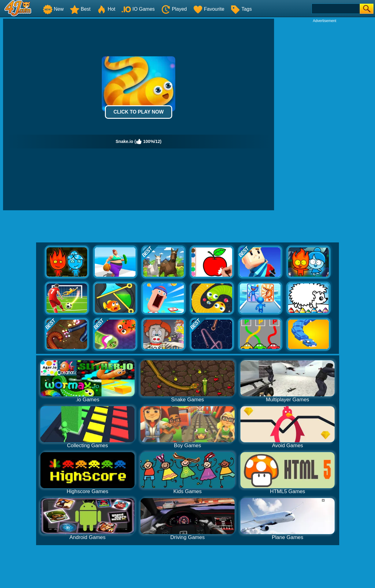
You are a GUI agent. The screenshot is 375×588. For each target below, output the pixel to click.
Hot (106, 9)
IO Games (138, 9)
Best (80, 9)
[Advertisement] (325, 115)
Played (174, 9)
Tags (241, 9)
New (53, 9)
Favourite (209, 9)
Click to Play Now (139, 112)
